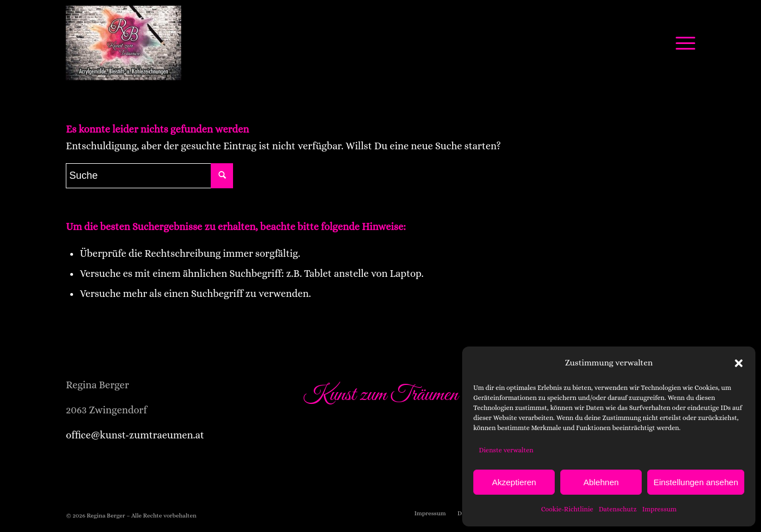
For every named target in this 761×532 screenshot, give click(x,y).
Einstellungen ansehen (696, 482)
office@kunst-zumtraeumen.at (135, 435)
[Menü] (682, 43)
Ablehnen (601, 482)
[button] (739, 363)
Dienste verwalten (506, 450)
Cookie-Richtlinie (567, 509)
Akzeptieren (514, 482)
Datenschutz (618, 509)
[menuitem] (430, 514)
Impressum (660, 509)
